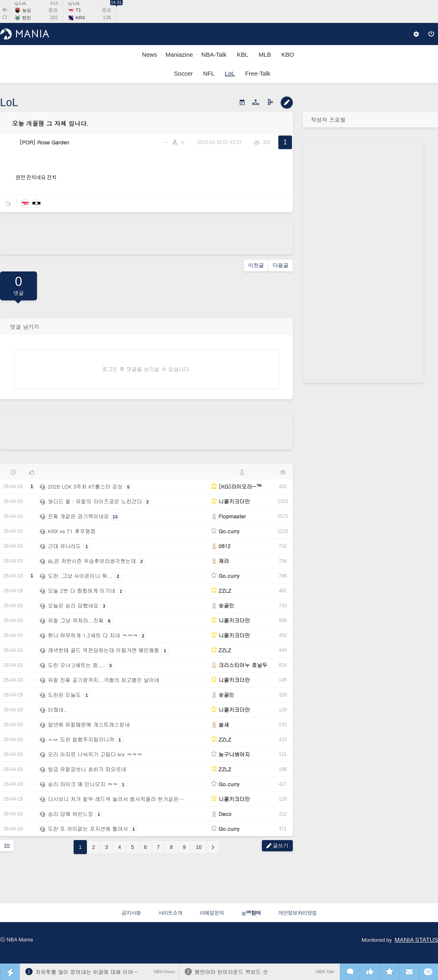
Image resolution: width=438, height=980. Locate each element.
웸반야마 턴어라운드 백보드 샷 (231, 972)
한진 (27, 18)
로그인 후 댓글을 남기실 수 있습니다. (147, 369)
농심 (27, 10)
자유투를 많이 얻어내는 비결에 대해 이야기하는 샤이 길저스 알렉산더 (118, 972)
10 (199, 847)
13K (107, 18)
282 (54, 18)
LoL (21, 3)
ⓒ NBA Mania (16, 940)
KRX (80, 18)
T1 (78, 10)
